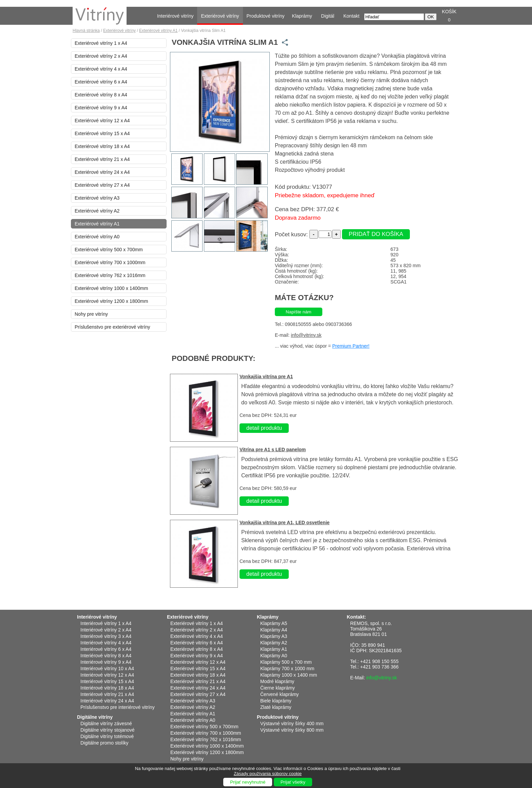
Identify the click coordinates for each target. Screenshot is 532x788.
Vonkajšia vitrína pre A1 (266, 377)
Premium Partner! (351, 346)
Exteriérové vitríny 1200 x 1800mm (111, 301)
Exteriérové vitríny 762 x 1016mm (110, 275)
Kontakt (351, 16)
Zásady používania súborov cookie (268, 774)
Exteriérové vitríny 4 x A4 (101, 69)
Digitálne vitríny (95, 717)
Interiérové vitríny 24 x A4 (107, 701)
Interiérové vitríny (175, 16)
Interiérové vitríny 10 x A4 (107, 668)
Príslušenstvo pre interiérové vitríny (118, 707)
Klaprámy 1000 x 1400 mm (289, 675)
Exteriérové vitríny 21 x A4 (102, 159)
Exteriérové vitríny (220, 16)
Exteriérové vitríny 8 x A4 (101, 95)
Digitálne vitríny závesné (106, 723)
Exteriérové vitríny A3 (97, 198)
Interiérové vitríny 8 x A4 (106, 656)
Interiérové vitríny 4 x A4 (106, 643)
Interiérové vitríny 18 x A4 (107, 688)
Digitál (328, 16)
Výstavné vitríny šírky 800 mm (292, 730)
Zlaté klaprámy (276, 707)
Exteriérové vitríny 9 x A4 (101, 108)
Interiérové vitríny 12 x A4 (107, 675)
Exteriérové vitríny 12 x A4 (102, 121)
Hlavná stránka (86, 31)
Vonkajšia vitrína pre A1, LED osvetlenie (284, 523)
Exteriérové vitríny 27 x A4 (102, 185)
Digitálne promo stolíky (104, 743)
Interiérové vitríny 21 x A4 (107, 694)
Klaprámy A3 (274, 636)
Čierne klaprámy (278, 688)
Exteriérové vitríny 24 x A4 (102, 172)
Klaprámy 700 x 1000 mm (287, 668)
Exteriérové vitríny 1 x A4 (101, 43)
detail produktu (264, 428)
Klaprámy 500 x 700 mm (286, 662)
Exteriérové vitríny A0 (97, 237)
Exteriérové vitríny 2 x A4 (101, 56)
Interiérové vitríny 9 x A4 (106, 662)
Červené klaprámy (280, 694)
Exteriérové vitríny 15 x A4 (102, 133)
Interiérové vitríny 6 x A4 (106, 649)
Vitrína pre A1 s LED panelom (273, 450)
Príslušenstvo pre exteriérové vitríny (112, 327)
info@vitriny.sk (306, 335)
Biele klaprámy (276, 701)
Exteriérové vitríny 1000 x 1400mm (111, 288)
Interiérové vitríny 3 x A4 (106, 636)
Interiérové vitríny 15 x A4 (107, 681)
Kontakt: (356, 617)
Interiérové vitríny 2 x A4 (106, 630)
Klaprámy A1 (274, 649)
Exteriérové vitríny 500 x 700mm (109, 250)
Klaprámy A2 (274, 643)
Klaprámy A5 (274, 623)
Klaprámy (302, 16)
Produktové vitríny (266, 16)
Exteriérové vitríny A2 (97, 211)
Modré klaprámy (277, 681)
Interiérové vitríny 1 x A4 (106, 623)
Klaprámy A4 (274, 630)
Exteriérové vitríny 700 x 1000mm (110, 262)
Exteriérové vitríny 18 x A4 (102, 146)
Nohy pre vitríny (91, 314)
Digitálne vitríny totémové (107, 736)
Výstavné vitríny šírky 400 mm (292, 723)
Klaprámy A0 (274, 656)
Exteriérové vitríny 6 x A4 (101, 82)
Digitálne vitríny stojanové (108, 730)
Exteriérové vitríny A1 (158, 31)
